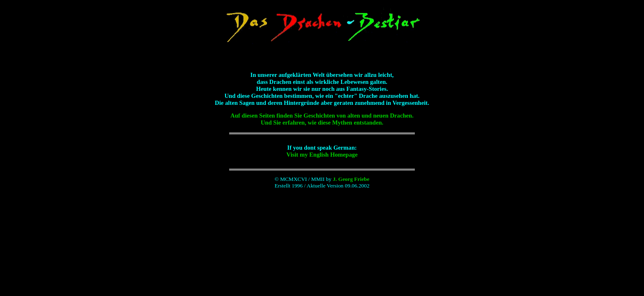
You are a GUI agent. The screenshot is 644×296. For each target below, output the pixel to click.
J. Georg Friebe (351, 179)
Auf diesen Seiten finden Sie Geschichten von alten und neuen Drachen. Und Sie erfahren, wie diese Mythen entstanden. (322, 119)
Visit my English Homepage (322, 155)
